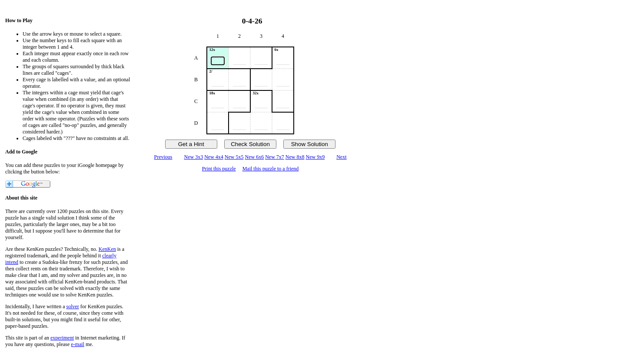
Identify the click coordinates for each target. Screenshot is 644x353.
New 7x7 (275, 157)
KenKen (107, 249)
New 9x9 (315, 157)
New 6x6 (255, 157)
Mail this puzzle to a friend (271, 169)
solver (73, 306)
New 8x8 (295, 157)
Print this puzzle (219, 169)
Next (341, 157)
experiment (62, 338)
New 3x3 (193, 157)
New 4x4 (214, 157)
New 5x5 (234, 157)
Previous (163, 157)
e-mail (78, 344)
